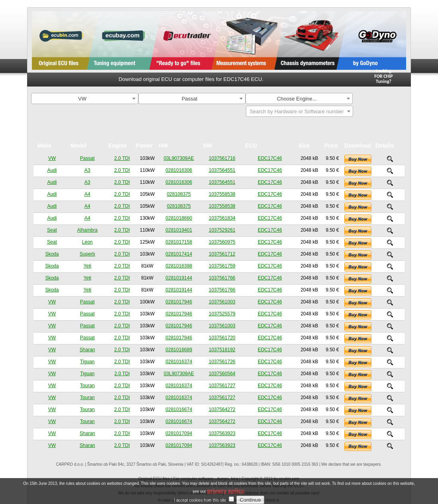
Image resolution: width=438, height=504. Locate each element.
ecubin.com (289, 479)
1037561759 (222, 266)
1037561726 (222, 362)
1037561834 (222, 218)
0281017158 (179, 242)
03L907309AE (179, 158)
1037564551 (222, 170)
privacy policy (225, 499)
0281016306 (179, 170)
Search (383, 99)
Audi (52, 170)
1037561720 (222, 338)
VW (52, 158)
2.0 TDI (122, 158)
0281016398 (179, 266)
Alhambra (87, 230)
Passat (87, 158)
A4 (87, 194)
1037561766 (222, 278)
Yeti (87, 266)
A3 (87, 170)
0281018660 (179, 218)
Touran (87, 386)
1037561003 (222, 302)
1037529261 (222, 230)
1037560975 (222, 242)
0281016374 (179, 362)
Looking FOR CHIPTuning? (384, 76)
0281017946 (179, 302)
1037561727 (222, 386)
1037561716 (222, 158)
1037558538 (222, 194)
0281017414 (179, 254)
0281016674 (179, 409)
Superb (87, 254)
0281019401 (179, 230)
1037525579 (222, 314)
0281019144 (179, 278)
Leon (87, 242)
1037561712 (222, 254)
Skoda (52, 254)
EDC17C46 (270, 158)
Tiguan (87, 362)
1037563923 (222, 433)
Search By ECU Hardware (383, 114)
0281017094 (179, 433)
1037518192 (222, 350)
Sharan (87, 350)
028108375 (179, 194)
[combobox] (85, 98)
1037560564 (222, 374)
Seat (52, 230)
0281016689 (179, 350)
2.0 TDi (122, 374)
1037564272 (222, 409)
